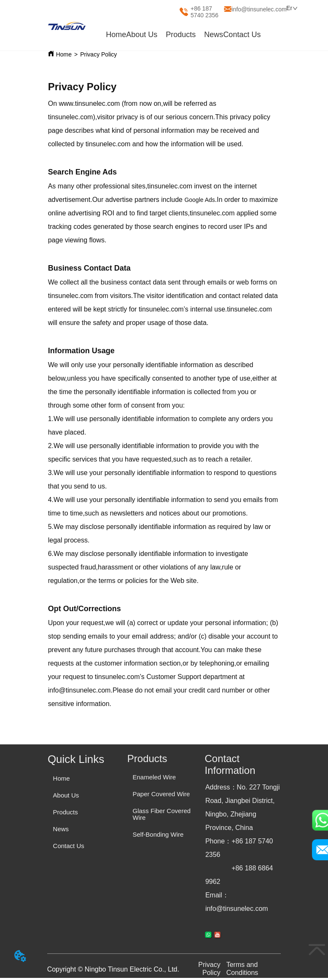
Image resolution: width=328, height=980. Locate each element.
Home (64, 54)
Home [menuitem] (116, 35)
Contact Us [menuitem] (242, 35)
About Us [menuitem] (142, 35)
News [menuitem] (214, 35)
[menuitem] (181, 35)
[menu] (183, 35)
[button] (181, 35)
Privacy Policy (98, 54)
